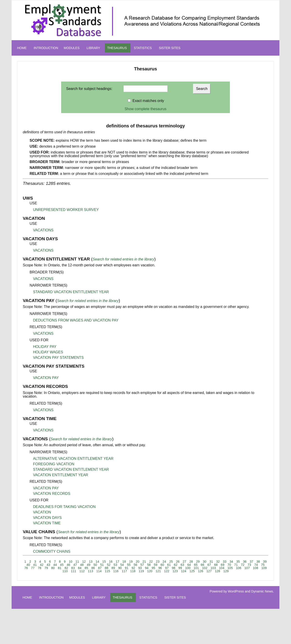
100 (188, 568)
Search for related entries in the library (123, 259)
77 (33, 568)
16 (111, 562)
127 (209, 571)
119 (141, 571)
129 (226, 571)
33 (225, 562)
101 (196, 568)
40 (28, 565)
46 (68, 565)
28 (191, 562)
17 (118, 562)
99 (180, 568)
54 (122, 565)
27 (184, 562)
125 (192, 571)
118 (133, 571)
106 (239, 568)
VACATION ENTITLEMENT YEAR (60, 475)
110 (65, 571)
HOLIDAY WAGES (48, 352)
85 (86, 568)
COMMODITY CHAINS (52, 551)
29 (198, 562)
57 (142, 565)
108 (255, 568)
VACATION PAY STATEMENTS (58, 358)
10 (71, 562)
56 (135, 565)
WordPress (236, 591)
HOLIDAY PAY (45, 347)
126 (200, 571)
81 (60, 568)
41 (35, 565)
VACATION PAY (46, 378)
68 (216, 565)
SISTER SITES (170, 48)
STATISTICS (143, 48)
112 (82, 571)
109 (264, 568)
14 (97, 562)
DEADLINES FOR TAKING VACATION (64, 507)
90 (120, 568)
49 (89, 565)
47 (75, 565)
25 (171, 562)
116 (116, 571)
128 (217, 571)
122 (167, 571)
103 (213, 568)
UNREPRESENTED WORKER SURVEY (66, 210)
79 (46, 568)
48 (82, 565)
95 (153, 568)
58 (149, 565)
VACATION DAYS (47, 518)
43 (48, 565)
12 (84, 562)
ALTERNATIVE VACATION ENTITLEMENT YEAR (73, 459)
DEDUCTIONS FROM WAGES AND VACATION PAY (76, 320)
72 (243, 565)
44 (55, 565)
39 (265, 562)
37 (251, 562)
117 (124, 571)
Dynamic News (262, 591)
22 (151, 562)
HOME (22, 48)
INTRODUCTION (46, 48)
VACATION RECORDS (52, 494)
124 (184, 571)
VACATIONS (43, 230)
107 (247, 568)
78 (40, 568)
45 (62, 565)
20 (138, 562)
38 (258, 562)
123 (175, 571)
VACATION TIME (47, 523)
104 (222, 568)
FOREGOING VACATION (54, 464)
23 (158, 562)
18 (124, 562)
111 (74, 571)
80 (53, 568)
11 (77, 562)
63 (182, 565)
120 (150, 571)
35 (238, 562)
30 (205, 562)
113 (90, 571)
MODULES (72, 48)
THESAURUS (117, 48)
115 (107, 571)
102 (205, 568)
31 (211, 562)
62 (176, 565)
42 (42, 565)
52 (109, 565)
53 (115, 565)
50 (95, 565)
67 (209, 565)
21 (144, 562)
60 (162, 565)
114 (99, 571)
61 (169, 565)
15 (104, 562)
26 (178, 562)
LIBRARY (93, 48)
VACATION (42, 512)
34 (231, 562)
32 (218, 562)
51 (102, 565)
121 (158, 571)
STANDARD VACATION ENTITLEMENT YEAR (71, 292)
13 (91, 562)
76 (26, 568)
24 (164, 562)
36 (245, 562)
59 (156, 565)
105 (230, 568)
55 (129, 565)
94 (147, 568)
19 (131, 562)
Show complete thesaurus (145, 109)
